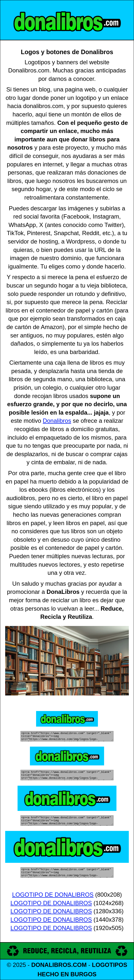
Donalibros (57, 417)
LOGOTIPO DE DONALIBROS (53, 895)
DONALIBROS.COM (59, 965)
